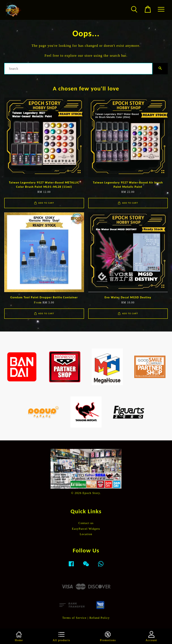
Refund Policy (100, 618)
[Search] (78, 69)
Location (86, 534)
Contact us (86, 523)
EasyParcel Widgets (86, 529)
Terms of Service (74, 618)
